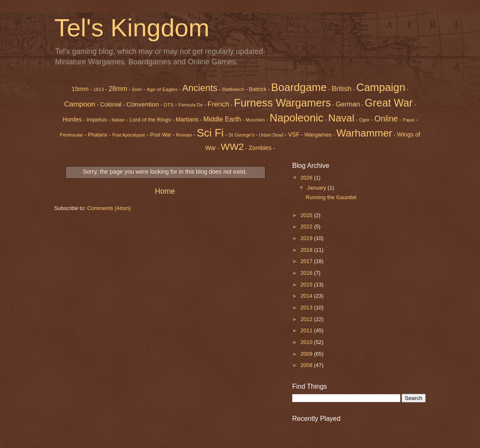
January (317, 188)
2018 (307, 250)
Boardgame (299, 87)
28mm (118, 89)
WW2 (232, 147)
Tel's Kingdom (132, 28)
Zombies (260, 148)
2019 (307, 238)
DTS (169, 105)
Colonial (111, 104)
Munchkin (255, 120)
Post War (161, 135)
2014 (307, 296)
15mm (80, 89)
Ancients (200, 88)
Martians (187, 119)
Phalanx (98, 135)
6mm (137, 89)
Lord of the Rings (150, 120)
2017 (307, 261)
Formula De (190, 105)
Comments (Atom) (109, 208)
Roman (184, 135)
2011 (307, 330)
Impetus (97, 120)
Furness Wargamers (282, 103)
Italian (118, 120)
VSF (294, 134)
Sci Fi (210, 133)
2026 (307, 178)
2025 (307, 215)
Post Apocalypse (129, 135)
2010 (307, 342)
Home (165, 191)
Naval (341, 118)
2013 (307, 308)
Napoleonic (297, 118)
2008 (307, 365)
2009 (307, 354)
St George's (241, 135)
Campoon (80, 104)
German (348, 104)
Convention (143, 104)
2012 (307, 319)
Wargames (318, 135)
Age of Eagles (162, 89)
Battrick (258, 89)
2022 (307, 227)
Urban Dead (271, 135)
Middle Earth (222, 119)
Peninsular (71, 135)
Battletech (233, 89)
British (341, 89)
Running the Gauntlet (331, 197)
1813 (99, 89)
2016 (307, 273)
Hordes (72, 119)
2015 (307, 285)
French (218, 104)
